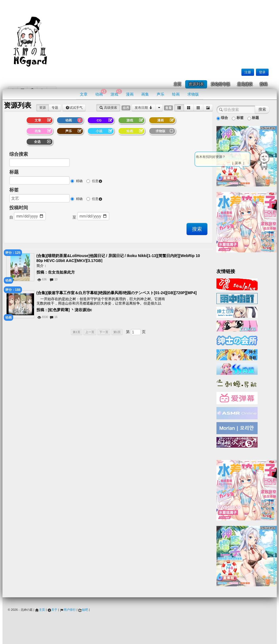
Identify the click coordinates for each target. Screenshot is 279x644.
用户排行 (68, 610)
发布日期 (144, 108)
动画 (101, 93)
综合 (222, 118)
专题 (55, 108)
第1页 (77, 332)
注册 (248, 72)
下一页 (104, 332)
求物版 (193, 94)
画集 (145, 94)
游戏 (116, 93)
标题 (14, 172)
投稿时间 (19, 208)
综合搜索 (19, 154)
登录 (262, 72)
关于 (52, 610)
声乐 (160, 94)
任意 (94, 181)
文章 (84, 94)
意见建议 (245, 84)
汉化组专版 (221, 84)
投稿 (264, 84)
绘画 (176, 94)
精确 (77, 181)
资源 (43, 108)
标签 (14, 190)
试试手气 (74, 108)
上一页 (90, 332)
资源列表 (196, 84)
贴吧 (83, 610)
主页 (177, 84)
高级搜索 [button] (108, 108)
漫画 (130, 94)
